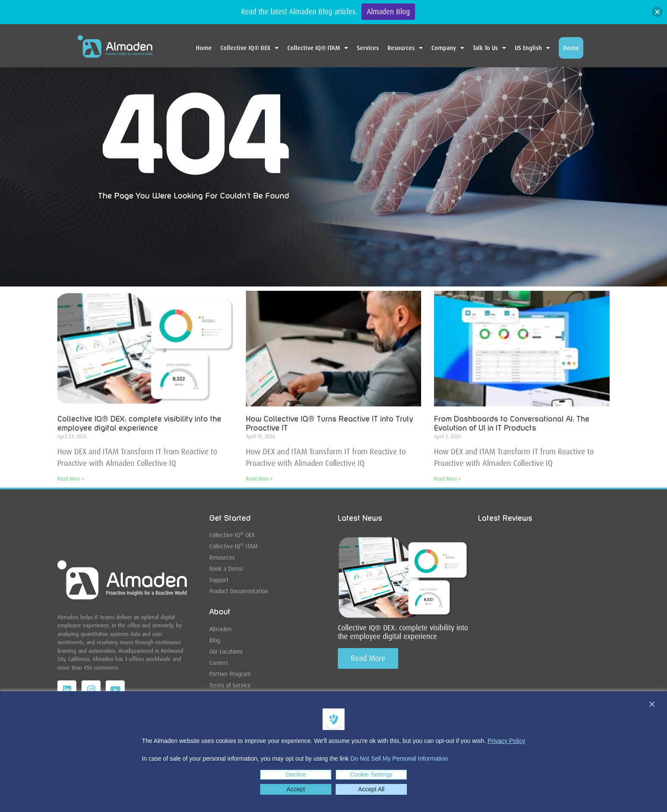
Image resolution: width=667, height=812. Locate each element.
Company (448, 48)
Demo (571, 48)
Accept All (371, 789)
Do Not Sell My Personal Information (399, 758)
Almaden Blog (388, 12)
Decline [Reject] (296, 774)
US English (532, 48)
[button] (657, 12)
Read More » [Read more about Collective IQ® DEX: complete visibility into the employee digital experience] (71, 479)
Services (368, 48)
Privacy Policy (506, 741)
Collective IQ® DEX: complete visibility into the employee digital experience (403, 632)
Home (204, 48)
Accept (296, 789)
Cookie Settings (371, 774)
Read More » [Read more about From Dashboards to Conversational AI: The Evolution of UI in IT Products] (447, 479)
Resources (405, 48)
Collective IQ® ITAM (318, 48)
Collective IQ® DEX (250, 48)
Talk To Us (489, 48)
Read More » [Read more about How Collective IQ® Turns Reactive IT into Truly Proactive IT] (259, 479)
